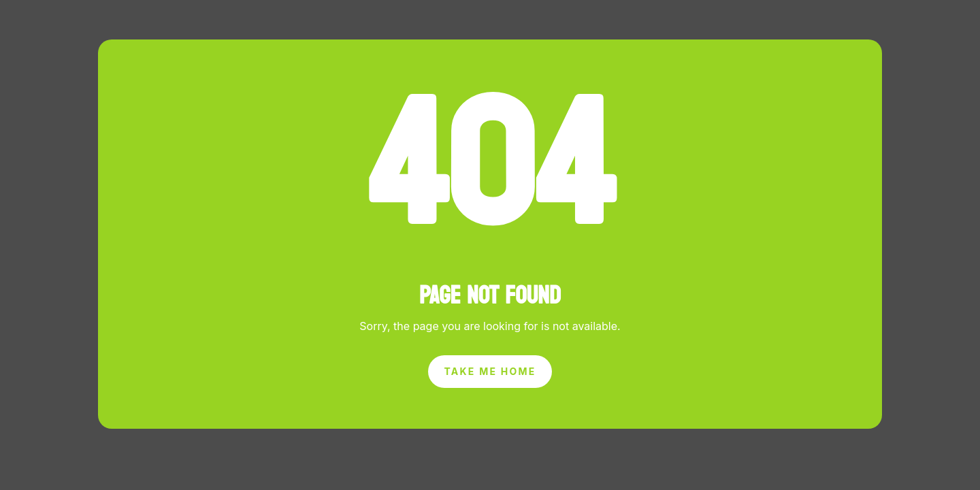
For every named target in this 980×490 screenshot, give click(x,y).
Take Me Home (490, 371)
